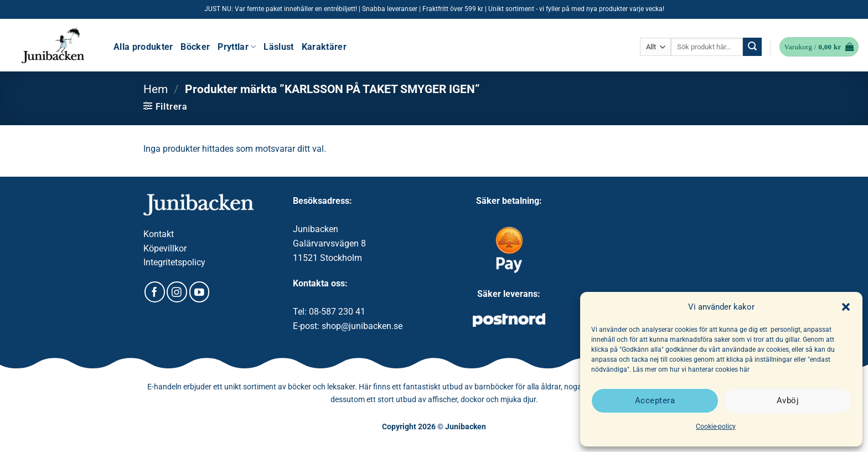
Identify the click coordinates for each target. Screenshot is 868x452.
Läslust (278, 47)
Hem (156, 89)
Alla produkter (143, 47)
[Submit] (752, 47)
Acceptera (655, 400)
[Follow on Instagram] (177, 292)
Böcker (195, 47)
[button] (846, 307)
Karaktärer (324, 47)
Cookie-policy (716, 427)
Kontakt (159, 234)
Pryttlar (237, 47)
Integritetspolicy (174, 262)
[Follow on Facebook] (155, 292)
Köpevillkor (165, 248)
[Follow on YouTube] (200, 292)
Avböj (788, 400)
